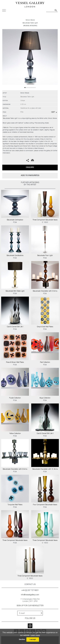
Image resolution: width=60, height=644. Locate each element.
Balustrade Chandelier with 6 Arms (45, 291)
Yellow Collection (15, 434)
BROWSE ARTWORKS (30, 26)
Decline (22, 639)
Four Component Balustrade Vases (45, 505)
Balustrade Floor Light (45, 256)
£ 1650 (45, 223)
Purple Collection (15, 398)
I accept (33, 639)
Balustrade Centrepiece (15, 220)
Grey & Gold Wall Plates (45, 327)
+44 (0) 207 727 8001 (30, 591)
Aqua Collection (45, 398)
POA (15, 223)
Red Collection (45, 362)
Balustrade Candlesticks (15, 256)
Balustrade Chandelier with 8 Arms (15, 469)
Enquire (30, 167)
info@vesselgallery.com (30, 595)
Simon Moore (30, 20)
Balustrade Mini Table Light (15, 291)
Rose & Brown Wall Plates (15, 362)
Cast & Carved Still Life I (15, 327)
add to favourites (30, 175)
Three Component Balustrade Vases (45, 220)
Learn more (35, 635)
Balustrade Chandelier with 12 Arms (45, 469)
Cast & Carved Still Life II (45, 434)
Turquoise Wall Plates (15, 505)
